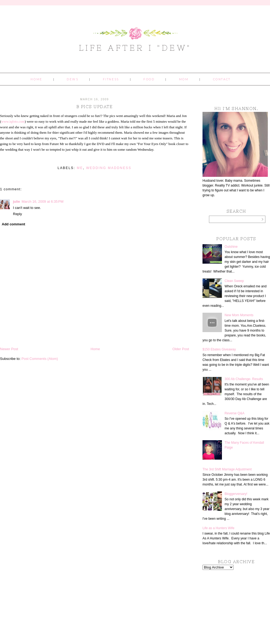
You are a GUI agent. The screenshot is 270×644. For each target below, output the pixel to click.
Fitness (111, 79)
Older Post (181, 349)
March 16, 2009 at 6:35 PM (43, 202)
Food (149, 79)
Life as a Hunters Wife (218, 528)
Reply (17, 214)
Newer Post (9, 349)
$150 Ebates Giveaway (219, 349)
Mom (184, 79)
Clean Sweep (234, 281)
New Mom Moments (239, 315)
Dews (72, 79)
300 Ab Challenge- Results (244, 379)
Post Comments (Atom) (40, 359)
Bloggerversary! (236, 494)
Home (36, 79)
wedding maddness (109, 168)
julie (16, 202)
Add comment (14, 224)
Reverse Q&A (234, 413)
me (80, 168)
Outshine (231, 247)
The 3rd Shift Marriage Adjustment (227, 469)
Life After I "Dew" (135, 48)
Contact (222, 79)
